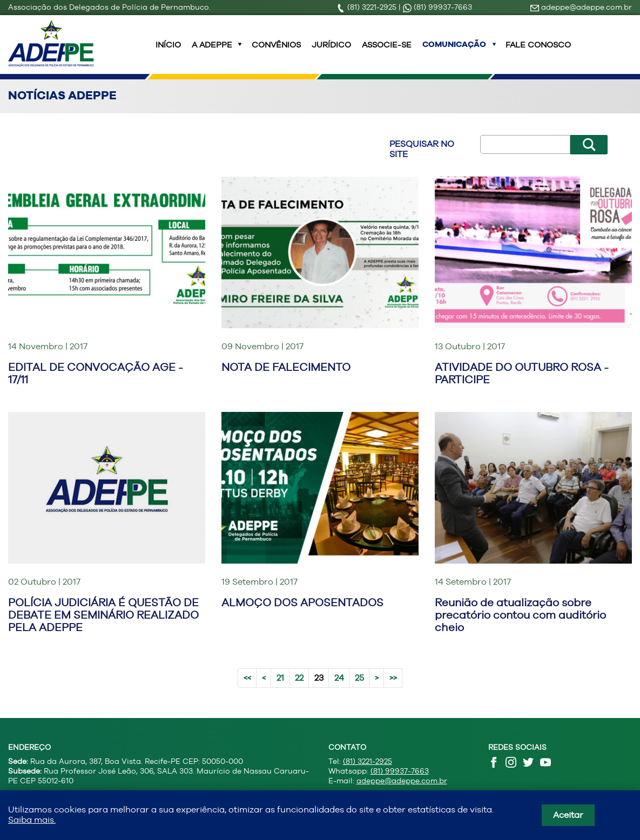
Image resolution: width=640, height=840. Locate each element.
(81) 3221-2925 (368, 7)
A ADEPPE (212, 51)
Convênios (276, 51)
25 (359, 691)
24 (339, 691)
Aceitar (568, 815)
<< (247, 691)
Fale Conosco (538, 51)
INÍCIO (168, 51)
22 (299, 691)
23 (319, 691)
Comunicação (454, 51)
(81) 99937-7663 (437, 7)
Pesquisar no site (422, 162)
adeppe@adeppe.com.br (581, 7)
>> (393, 691)
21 (280, 691)
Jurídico (331, 51)
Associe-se (387, 51)
